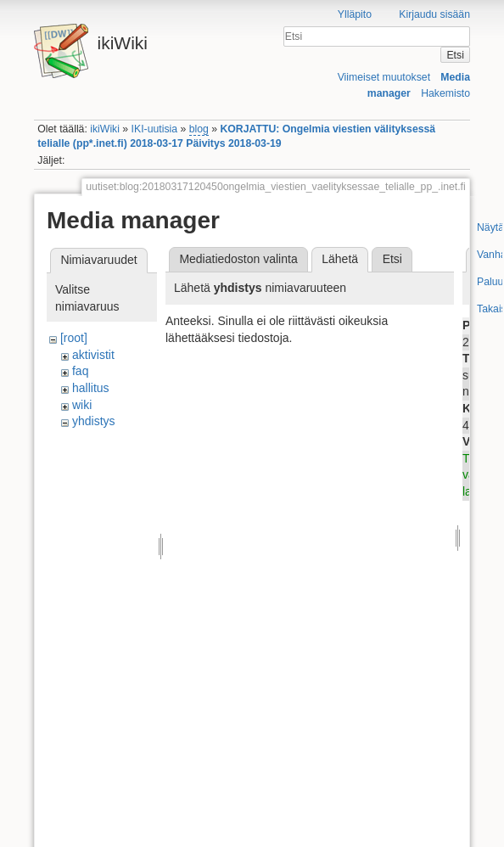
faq (80, 371)
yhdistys (94, 421)
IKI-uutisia (154, 129)
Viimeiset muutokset (384, 77)
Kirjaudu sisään (434, 14)
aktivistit (93, 355)
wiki (82, 405)
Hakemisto (445, 93)
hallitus (91, 388)
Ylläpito (355, 14)
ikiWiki (105, 129)
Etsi (455, 55)
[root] (74, 338)
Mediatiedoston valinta (238, 259)
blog (199, 129)
